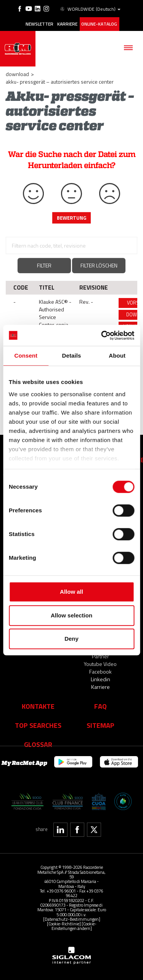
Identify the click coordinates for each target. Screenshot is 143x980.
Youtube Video (100, 664)
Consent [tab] (26, 356)
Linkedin (100, 679)
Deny (71, 639)
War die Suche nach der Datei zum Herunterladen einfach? (72, 160)
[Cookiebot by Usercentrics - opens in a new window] (102, 335)
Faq (100, 706)
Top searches (38, 725)
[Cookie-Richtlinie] (64, 924)
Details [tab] (72, 356)
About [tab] (117, 356)
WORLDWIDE (90, 9)
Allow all (71, 592)
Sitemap (100, 725)
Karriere (67, 24)
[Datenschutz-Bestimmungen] (72, 919)
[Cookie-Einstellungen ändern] (74, 926)
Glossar (38, 744)
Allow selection (71, 615)
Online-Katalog (99, 24)
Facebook (100, 671)
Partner (100, 656)
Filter (44, 265)
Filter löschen (99, 265)
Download (17, 74)
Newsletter (39, 24)
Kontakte (38, 706)
